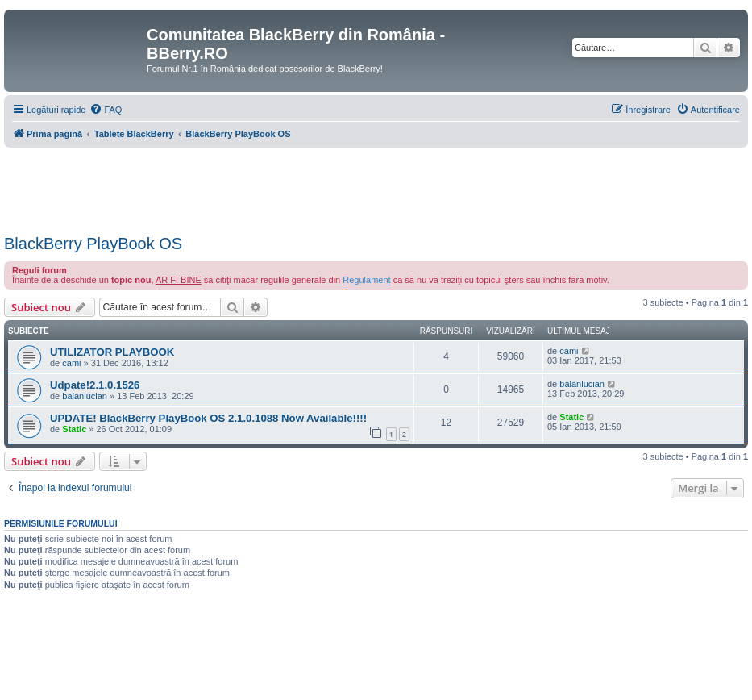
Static (74, 429)
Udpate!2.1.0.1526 (95, 385)
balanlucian (85, 396)
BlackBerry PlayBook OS (93, 244)
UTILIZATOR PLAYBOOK (112, 352)
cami (71, 363)
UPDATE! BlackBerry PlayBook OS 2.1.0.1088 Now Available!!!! (208, 418)
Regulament (366, 280)
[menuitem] (106, 110)
